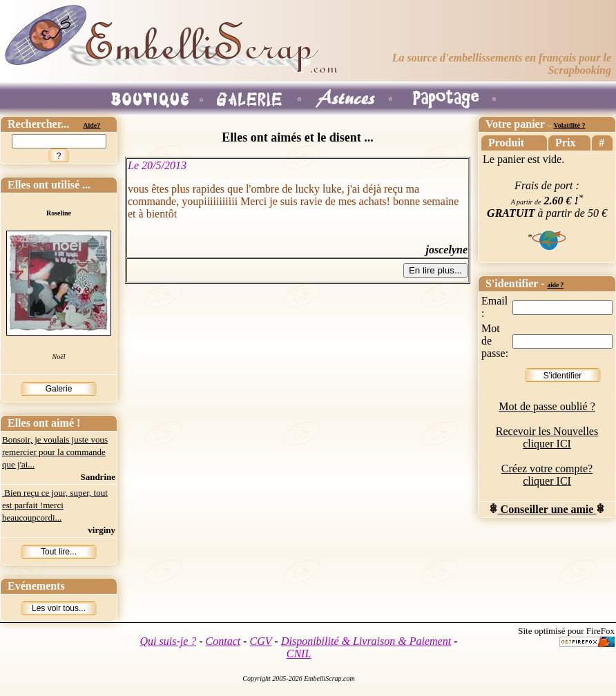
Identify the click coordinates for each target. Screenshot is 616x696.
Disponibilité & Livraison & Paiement (366, 641)
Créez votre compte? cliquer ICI (547, 475)
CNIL (299, 654)
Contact (223, 641)
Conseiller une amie (547, 509)
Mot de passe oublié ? (547, 406)
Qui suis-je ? (169, 641)
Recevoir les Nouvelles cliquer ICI (547, 437)
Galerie (59, 389)
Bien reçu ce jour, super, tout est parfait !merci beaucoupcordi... (55, 505)
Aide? (92, 125)
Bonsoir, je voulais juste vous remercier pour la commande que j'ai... (55, 452)
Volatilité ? (569, 125)
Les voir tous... (59, 608)
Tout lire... (59, 552)
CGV (261, 641)
